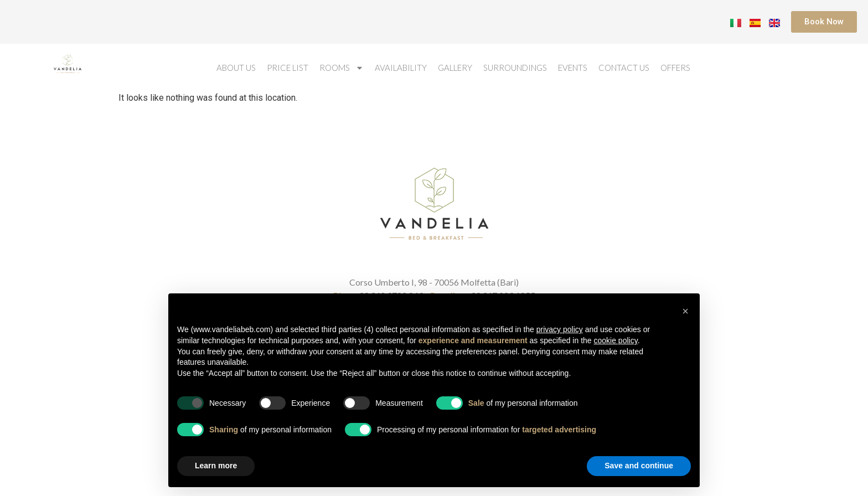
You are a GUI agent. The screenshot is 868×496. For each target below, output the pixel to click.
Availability (401, 68)
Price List (288, 68)
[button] (685, 311)
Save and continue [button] (639, 466)
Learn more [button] (216, 466)
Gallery (455, 68)
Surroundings (515, 68)
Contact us (624, 68)
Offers (675, 68)
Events (573, 68)
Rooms (342, 68)
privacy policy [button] (560, 329)
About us (236, 68)
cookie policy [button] (616, 340)
